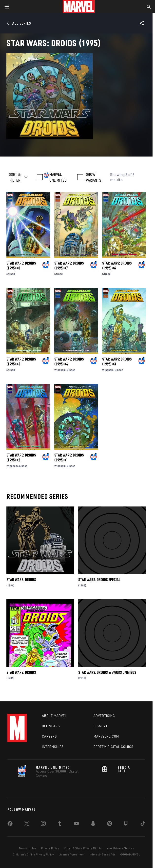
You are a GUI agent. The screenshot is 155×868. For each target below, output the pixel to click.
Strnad (11, 274)
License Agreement (72, 854)
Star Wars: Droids (21, 580)
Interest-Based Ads (103, 854)
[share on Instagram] (43, 824)
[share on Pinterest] (110, 824)
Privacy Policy (50, 848)
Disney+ (101, 726)
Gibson (71, 370)
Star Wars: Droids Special (99, 580)
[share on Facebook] (10, 825)
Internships (53, 747)
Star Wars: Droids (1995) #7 (69, 266)
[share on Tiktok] (143, 824)
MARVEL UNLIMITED (58, 177)
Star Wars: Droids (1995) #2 (21, 458)
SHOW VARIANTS (94, 177)
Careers (49, 736)
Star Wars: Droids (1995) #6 (117, 266)
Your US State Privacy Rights (83, 848)
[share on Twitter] (27, 824)
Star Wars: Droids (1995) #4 (69, 362)
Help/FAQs (51, 726)
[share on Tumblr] (60, 824)
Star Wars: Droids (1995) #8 (21, 266)
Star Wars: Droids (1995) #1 (69, 458)
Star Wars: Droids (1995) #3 (117, 362)
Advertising (104, 716)
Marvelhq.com (106, 736)
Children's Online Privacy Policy (33, 854)
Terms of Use (27, 848)
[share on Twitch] (126, 824)
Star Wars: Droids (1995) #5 (21, 362)
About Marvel (54, 716)
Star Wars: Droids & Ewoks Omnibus (107, 672)
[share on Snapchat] (93, 824)
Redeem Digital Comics (114, 747)
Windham (60, 370)
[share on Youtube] (77, 824)
